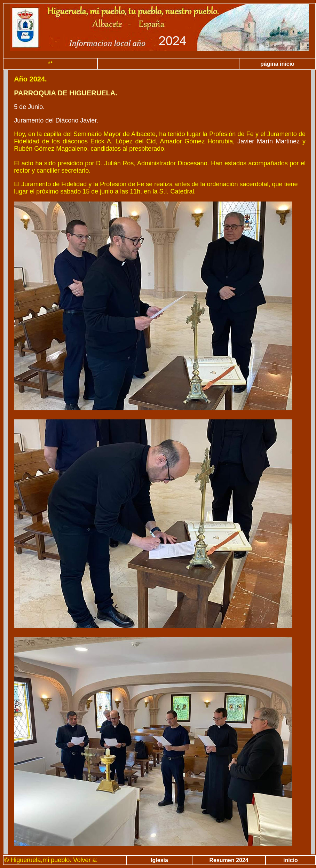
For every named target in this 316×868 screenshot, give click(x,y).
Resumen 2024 (229, 860)
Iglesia (159, 860)
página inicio (277, 64)
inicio (291, 860)
